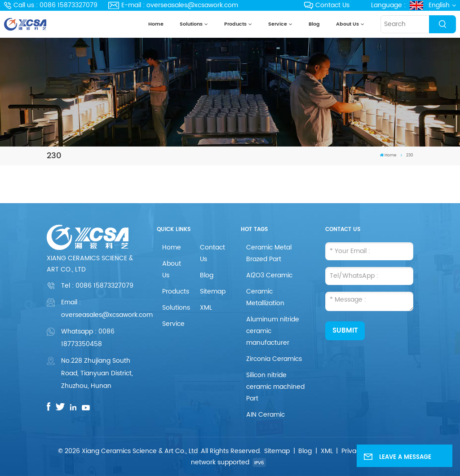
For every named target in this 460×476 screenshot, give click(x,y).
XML (206, 308)
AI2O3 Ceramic (269, 275)
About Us (347, 24)
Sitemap (213, 291)
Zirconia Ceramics (274, 359)
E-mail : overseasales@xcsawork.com (173, 5)
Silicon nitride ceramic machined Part (275, 387)
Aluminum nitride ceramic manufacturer (273, 331)
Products (235, 24)
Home (156, 24)
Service (278, 24)
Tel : (97, 286)
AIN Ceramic (265, 415)
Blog (314, 24)
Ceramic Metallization (265, 297)
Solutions (191, 24)
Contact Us (327, 5)
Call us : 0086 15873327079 (51, 5)
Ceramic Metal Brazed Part (269, 253)
